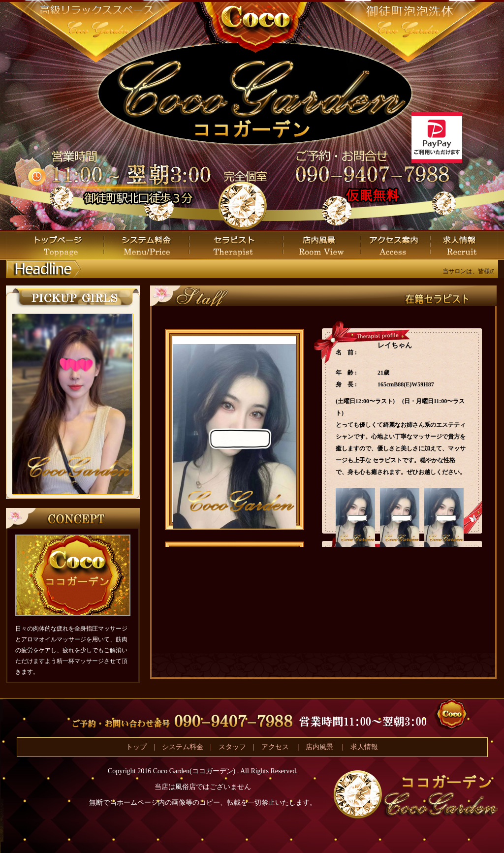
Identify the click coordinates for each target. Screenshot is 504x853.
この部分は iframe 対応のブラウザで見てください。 (72, 404)
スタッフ (232, 747)
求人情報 (364, 747)
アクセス (276, 747)
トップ (136, 747)
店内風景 (319, 747)
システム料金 (183, 747)
